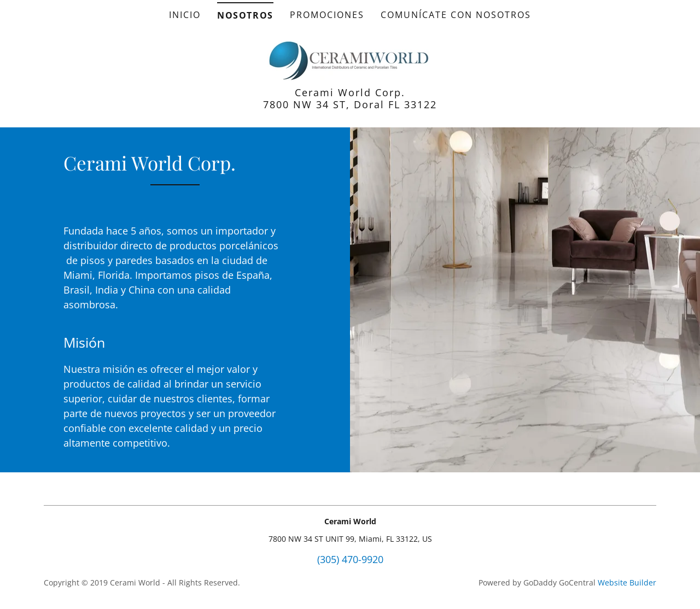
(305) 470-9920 (350, 559)
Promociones (327, 15)
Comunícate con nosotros (456, 15)
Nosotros (245, 15)
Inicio (185, 15)
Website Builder (627, 582)
